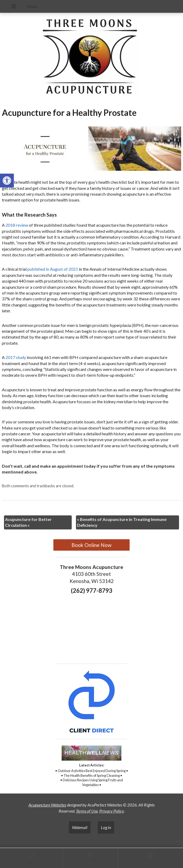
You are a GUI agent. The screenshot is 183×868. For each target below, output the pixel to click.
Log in (106, 827)
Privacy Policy (112, 811)
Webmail (80, 827)
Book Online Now (91, 545)
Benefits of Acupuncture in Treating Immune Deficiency (122, 522)
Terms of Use (87, 811)
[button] (7, 181)
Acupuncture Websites (47, 805)
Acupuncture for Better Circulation (28, 522)
